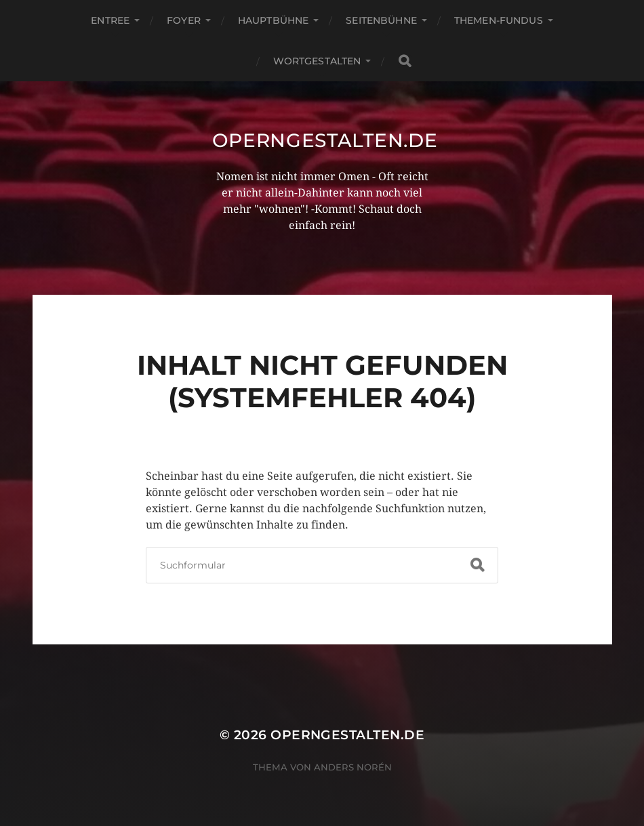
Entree (110, 20)
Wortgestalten (317, 61)
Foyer (184, 20)
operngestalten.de (325, 140)
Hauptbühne (273, 20)
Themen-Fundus (499, 20)
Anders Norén (353, 767)
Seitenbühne (381, 20)
